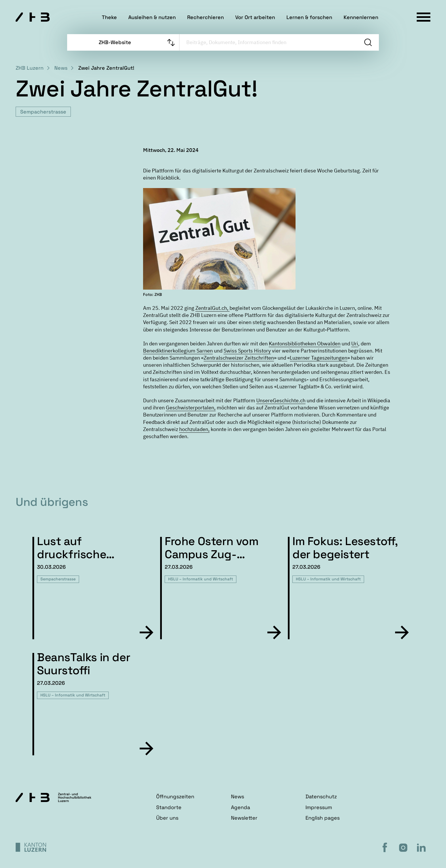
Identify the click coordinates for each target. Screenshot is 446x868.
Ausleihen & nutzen (152, 17)
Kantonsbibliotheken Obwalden (305, 344)
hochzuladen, (194, 429)
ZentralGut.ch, (212, 308)
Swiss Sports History (247, 351)
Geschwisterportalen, (191, 408)
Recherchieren (206, 17)
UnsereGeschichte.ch (281, 400)
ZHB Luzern (30, 68)
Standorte (169, 807)
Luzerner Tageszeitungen (319, 358)
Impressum (319, 807)
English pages (323, 818)
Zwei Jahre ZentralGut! (106, 68)
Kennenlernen (361, 17)
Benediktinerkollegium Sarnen (178, 351)
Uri (355, 344)
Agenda (240, 807)
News (61, 68)
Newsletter (244, 818)
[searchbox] (268, 42)
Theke (109, 17)
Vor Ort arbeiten (255, 17)
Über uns (167, 818)
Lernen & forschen (309, 17)
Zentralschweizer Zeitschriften (239, 358)
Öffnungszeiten (175, 796)
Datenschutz (321, 796)
